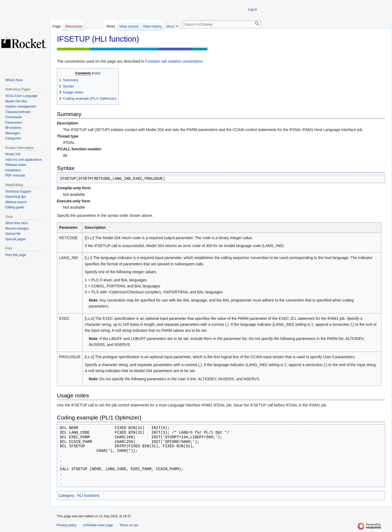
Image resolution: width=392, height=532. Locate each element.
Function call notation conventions (174, 61)
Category (66, 495)
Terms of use (129, 525)
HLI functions (88, 495)
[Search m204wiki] (222, 24)
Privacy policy (67, 525)
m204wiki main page (98, 525)
